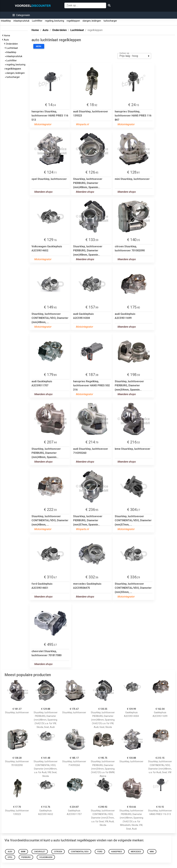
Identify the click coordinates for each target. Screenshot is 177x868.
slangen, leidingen (92, 21)
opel (10, 857)
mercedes (136, 852)
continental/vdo (80, 852)
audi (10, 852)
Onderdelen (12, 44)
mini (152, 852)
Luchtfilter (37, 21)
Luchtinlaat (13, 48)
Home (7, 36)
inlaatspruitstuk (21, 21)
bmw (23, 852)
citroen (58, 852)
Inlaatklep (6, 21)
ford (100, 852)
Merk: (39, 46)
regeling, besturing (55, 21)
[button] (21, 15)
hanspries (117, 852)
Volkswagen (46, 857)
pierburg (26, 857)
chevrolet (40, 852)
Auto (7, 40)
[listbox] (134, 56)
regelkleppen (73, 21)
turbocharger (110, 21)
